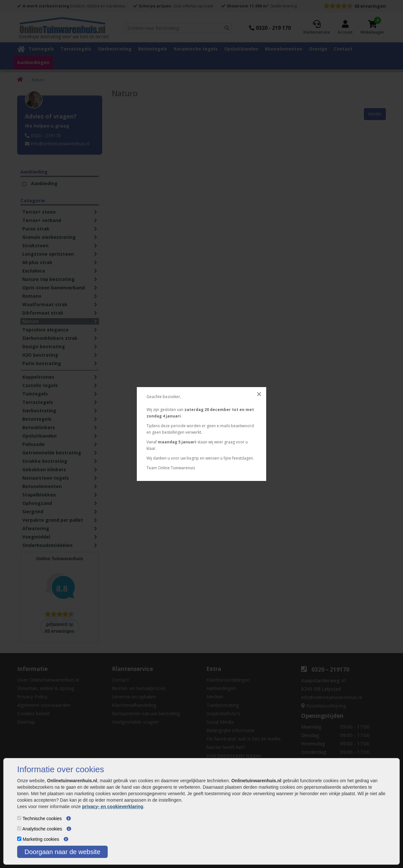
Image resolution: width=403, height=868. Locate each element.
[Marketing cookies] (19, 839)
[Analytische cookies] (19, 828)
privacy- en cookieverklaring (113, 807)
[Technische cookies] (19, 818)
